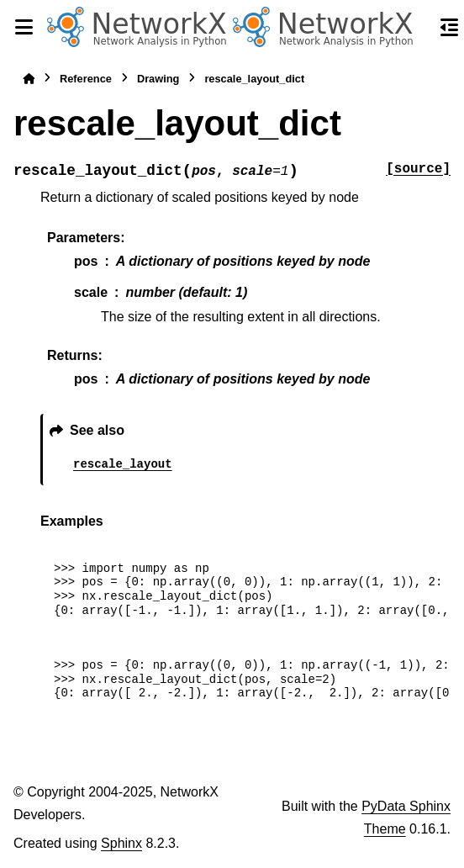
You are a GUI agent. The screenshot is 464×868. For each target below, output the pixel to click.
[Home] (29, 79)
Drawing (158, 79)
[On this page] (450, 27)
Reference (86, 79)
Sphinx (121, 843)
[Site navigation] (24, 27)
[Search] (419, 28)
